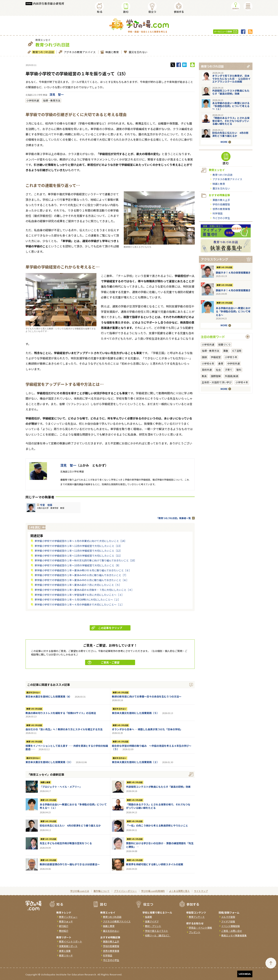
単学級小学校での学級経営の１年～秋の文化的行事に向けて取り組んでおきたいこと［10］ (86, 560)
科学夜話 (218, 213)
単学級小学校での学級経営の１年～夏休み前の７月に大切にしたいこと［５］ (78, 585)
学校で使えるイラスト (157, 931)
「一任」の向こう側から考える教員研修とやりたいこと (157, 825)
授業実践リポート (68, 946)
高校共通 (207, 370)
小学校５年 (231, 357)
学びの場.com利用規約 (153, 891)
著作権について (102, 891)
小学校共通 (33, 100)
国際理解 (216, 376)
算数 (226, 351)
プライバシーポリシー (125, 891)
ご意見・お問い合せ (232, 931)
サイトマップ (201, 891)
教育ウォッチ (66, 921)
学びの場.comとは (80, 891)
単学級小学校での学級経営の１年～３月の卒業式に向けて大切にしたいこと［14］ (81, 541)
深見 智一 (57, 94)
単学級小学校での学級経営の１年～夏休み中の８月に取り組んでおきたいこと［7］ (81, 575)
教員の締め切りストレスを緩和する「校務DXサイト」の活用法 (61, 713)
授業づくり (224, 345)
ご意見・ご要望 (104, 662)
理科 (239, 370)
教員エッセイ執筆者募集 (234, 935)
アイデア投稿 (228, 921)
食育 (221, 363)
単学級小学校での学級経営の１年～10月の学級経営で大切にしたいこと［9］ (78, 565)
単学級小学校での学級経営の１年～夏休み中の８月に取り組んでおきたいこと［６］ (82, 580)
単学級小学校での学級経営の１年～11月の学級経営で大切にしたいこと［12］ (78, 551)
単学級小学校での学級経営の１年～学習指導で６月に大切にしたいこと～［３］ (79, 595)
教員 (204, 376)
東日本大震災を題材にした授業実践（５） (135, 713)
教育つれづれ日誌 (43, 52)
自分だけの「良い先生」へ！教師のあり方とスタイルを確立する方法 (64, 729)
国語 (204, 357)
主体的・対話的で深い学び (217, 382)
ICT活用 (237, 351)
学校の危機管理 (221, 204)
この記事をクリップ (107, 628)
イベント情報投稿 (230, 926)
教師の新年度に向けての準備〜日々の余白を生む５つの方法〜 (147, 696)
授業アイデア (152, 921)
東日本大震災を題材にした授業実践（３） (49, 762)
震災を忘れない (138, 52)
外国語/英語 (231, 376)
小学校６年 (208, 363)
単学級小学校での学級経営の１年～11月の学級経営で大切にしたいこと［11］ (78, 556)
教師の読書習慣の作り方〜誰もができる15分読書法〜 (70, 864)
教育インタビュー (68, 917)
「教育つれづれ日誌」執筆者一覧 (173, 518)
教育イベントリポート (71, 941)
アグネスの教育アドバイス (79, 52)
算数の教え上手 (221, 200)
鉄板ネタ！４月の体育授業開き (233, 273)
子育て (229, 370)
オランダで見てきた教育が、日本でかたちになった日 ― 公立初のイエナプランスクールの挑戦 (231, 79)
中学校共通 (233, 363)
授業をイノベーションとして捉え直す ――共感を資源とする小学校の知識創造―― (67, 747)
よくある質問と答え (179, 891)
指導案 (148, 917)
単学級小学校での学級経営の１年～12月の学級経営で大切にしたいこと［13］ (78, 546)
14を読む (35, 527)
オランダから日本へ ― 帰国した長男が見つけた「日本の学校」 (147, 729)
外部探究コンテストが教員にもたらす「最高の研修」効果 (158, 787)
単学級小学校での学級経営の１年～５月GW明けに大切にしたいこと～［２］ (77, 600)
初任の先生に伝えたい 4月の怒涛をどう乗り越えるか (70, 825)
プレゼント (195, 932)
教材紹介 (64, 931)
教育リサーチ (66, 955)
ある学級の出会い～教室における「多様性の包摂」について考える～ (233, 311)
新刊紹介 (64, 926)
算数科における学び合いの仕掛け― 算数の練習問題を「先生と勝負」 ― (160, 845)
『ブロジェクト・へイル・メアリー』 (61, 787)
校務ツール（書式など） (158, 935)
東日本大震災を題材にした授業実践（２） (135, 762)
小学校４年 (242, 382)
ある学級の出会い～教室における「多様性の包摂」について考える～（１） (73, 806)
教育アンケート (197, 917)
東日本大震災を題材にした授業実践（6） (49, 696)
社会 (218, 370)
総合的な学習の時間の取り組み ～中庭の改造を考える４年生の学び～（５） (152, 747)
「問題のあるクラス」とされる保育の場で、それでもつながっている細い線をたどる (158, 806)
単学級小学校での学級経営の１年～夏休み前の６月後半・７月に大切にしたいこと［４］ (84, 590)
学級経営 (216, 357)
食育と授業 (65, 951)
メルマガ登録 (228, 917)
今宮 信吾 (46, 505)
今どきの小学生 (221, 218)
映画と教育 (112, 52)
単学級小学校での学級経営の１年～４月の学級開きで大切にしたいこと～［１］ (79, 604)
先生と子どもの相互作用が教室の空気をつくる (66, 843)
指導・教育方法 (52, 100)
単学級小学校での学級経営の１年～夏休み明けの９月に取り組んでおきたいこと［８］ (83, 570)
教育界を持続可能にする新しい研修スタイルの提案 (155, 864)
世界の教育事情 (221, 209)
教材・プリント (153, 926)
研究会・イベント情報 (200, 928)
